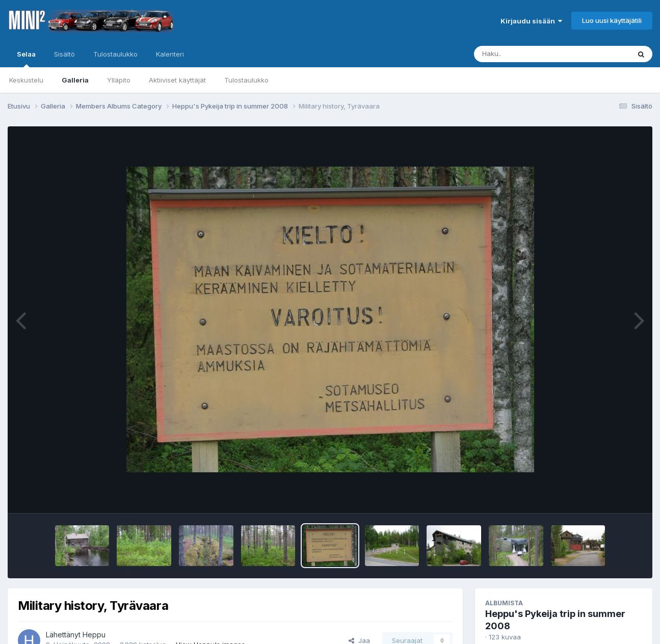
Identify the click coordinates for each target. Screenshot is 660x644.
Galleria (75, 80)
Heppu (94, 635)
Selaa (26, 59)
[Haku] (533, 54)
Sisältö (64, 54)
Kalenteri (170, 54)
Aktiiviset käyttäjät (177, 80)
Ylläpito (119, 80)
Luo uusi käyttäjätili (612, 20)
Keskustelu (26, 80)
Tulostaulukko (246, 80)
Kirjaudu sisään (531, 21)
